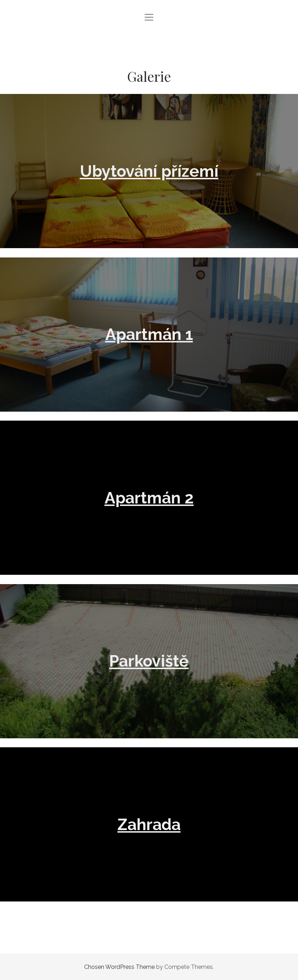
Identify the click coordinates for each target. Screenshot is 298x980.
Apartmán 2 (149, 498)
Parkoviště (149, 661)
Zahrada (149, 824)
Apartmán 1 (149, 334)
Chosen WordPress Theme (119, 967)
